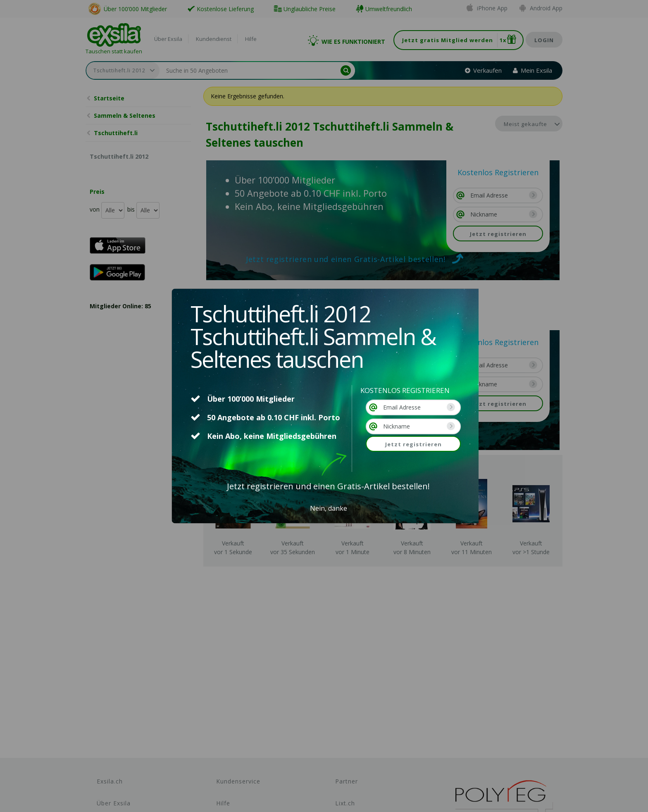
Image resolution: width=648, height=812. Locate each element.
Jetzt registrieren (413, 444)
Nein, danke (329, 508)
